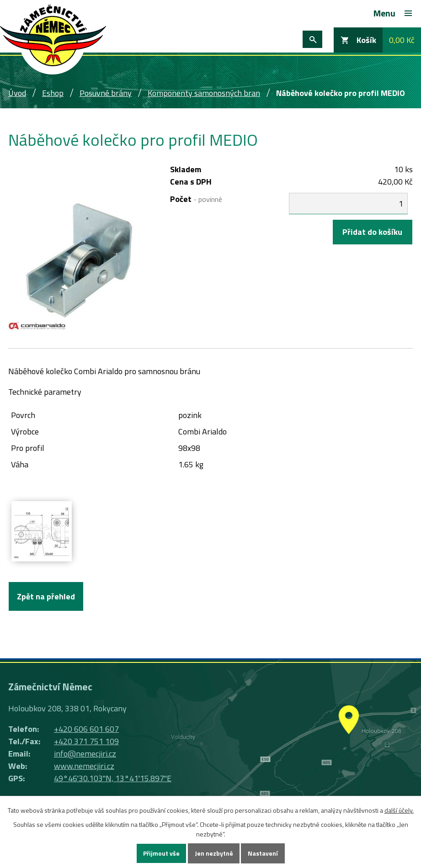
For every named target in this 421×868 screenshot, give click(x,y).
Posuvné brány (106, 93)
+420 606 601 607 (86, 729)
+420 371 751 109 (86, 741)
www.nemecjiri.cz (84, 766)
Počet (196, 199)
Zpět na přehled (46, 596)
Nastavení (263, 854)
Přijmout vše (161, 854)
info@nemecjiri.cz (85, 754)
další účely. (399, 810)
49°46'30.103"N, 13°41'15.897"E (113, 778)
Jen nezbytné (214, 854)
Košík (366, 40)
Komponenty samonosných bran (204, 93)
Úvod (17, 93)
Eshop (53, 93)
